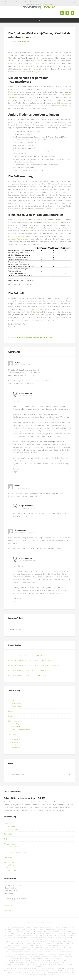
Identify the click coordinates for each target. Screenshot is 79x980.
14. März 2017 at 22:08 (23, 365)
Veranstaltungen (17, 706)
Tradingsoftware (38, 72)
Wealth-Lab (25, 219)
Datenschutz (9, 911)
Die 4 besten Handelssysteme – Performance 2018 (27, 675)
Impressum (8, 906)
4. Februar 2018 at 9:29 (23, 488)
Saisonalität (12, 734)
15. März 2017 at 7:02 (27, 396)
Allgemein (12, 700)
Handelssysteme (14, 63)
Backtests (44, 63)
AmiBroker (36, 219)
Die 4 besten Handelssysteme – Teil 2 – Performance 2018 (30, 670)
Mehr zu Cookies (42, 5)
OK (52, 5)
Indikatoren (63, 89)
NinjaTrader (15, 219)
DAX (10, 716)
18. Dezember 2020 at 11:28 (25, 533)
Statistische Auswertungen (21, 729)
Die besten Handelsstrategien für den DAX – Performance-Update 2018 (35, 665)
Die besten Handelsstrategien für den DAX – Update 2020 (30, 660)
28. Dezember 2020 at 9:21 (28, 561)
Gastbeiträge (16, 703)
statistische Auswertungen (27, 66)
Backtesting (35, 312)
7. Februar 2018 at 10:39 (27, 508)
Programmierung (14, 721)
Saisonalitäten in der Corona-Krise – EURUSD (25, 655)
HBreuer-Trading (39, 6)
